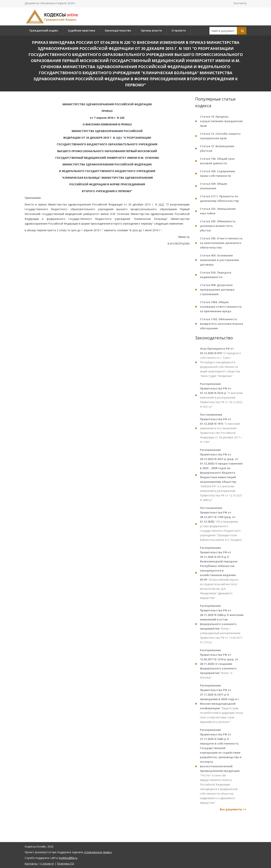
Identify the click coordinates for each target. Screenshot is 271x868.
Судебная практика (81, 30)
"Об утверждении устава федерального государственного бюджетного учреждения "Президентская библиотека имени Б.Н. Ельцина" (221, 524)
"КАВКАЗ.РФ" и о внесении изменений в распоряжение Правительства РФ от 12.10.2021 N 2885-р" (221, 475)
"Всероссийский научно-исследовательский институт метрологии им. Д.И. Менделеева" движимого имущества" (220, 573)
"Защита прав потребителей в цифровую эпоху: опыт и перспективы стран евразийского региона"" (222, 704)
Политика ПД (65, 864)
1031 (119, 138)
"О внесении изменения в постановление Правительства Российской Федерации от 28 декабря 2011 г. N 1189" (221, 428)
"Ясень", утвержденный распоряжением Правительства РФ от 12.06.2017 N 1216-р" (222, 624)
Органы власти (151, 30)
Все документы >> (233, 809)
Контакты (240, 3)
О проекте (179, 30)
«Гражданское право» (98, 852)
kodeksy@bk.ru (68, 858)
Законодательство (118, 30)
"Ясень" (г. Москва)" (219, 664)
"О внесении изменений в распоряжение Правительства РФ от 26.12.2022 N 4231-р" (221, 395)
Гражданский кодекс (44, 30)
